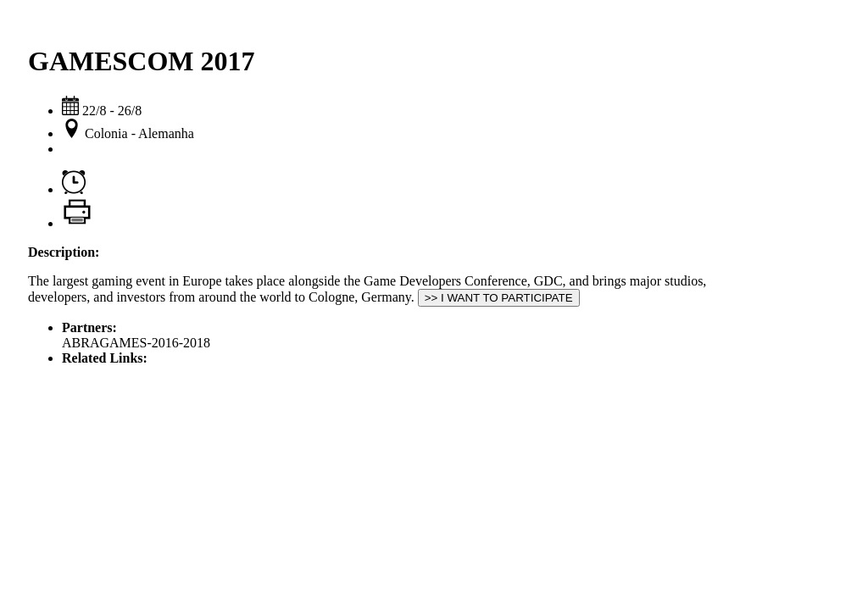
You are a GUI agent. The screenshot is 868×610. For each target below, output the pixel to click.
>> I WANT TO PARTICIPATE (499, 298)
